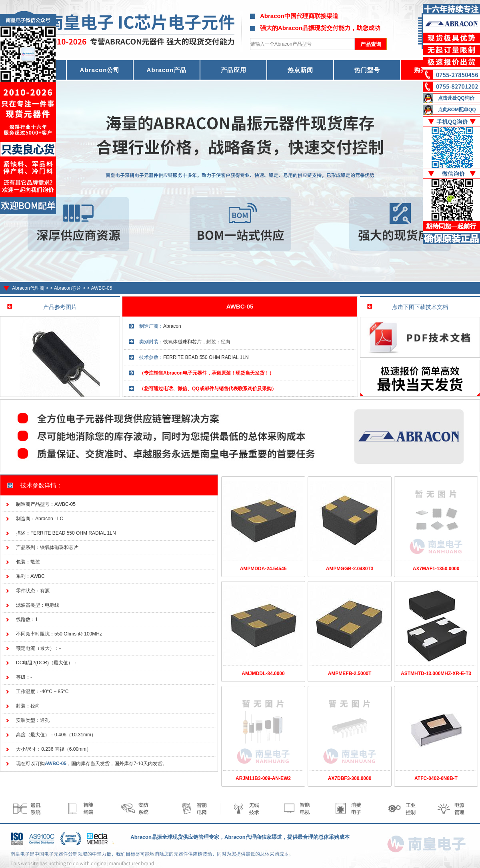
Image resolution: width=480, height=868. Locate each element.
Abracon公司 (100, 70)
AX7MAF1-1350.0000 (436, 569)
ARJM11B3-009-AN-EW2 (263, 778)
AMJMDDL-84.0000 (263, 674)
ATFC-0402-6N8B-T (436, 778)
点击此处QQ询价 (456, 98)
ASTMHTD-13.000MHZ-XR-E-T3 (436, 674)
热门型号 (367, 70)
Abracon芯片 (68, 288)
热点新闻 (300, 70)
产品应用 (234, 70)
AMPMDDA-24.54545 (263, 569)
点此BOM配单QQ (457, 110)
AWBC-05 (101, 288)
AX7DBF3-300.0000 (350, 778)
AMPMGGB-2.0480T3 (350, 569)
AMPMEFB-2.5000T (350, 674)
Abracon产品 (167, 70)
